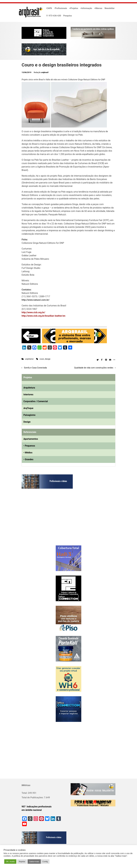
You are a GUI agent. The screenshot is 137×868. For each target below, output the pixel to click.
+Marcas (98, 8)
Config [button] (45, 862)
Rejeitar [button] (22, 862)
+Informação (86, 8)
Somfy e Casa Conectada (35, 368)
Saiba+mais (34, 862)
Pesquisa (67, 16)
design (48, 359)
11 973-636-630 (54, 16)
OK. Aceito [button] (10, 862)
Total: (25, 793)
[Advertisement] (39, 520)
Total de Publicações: (33, 797)
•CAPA (49, 8)
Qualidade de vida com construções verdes (94, 368)
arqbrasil (45, 72)
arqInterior (29, 359)
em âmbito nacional (32, 810)
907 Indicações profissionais (37, 807)
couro (42, 359)
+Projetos (74, 8)
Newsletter (110, 8)
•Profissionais (61, 8)
